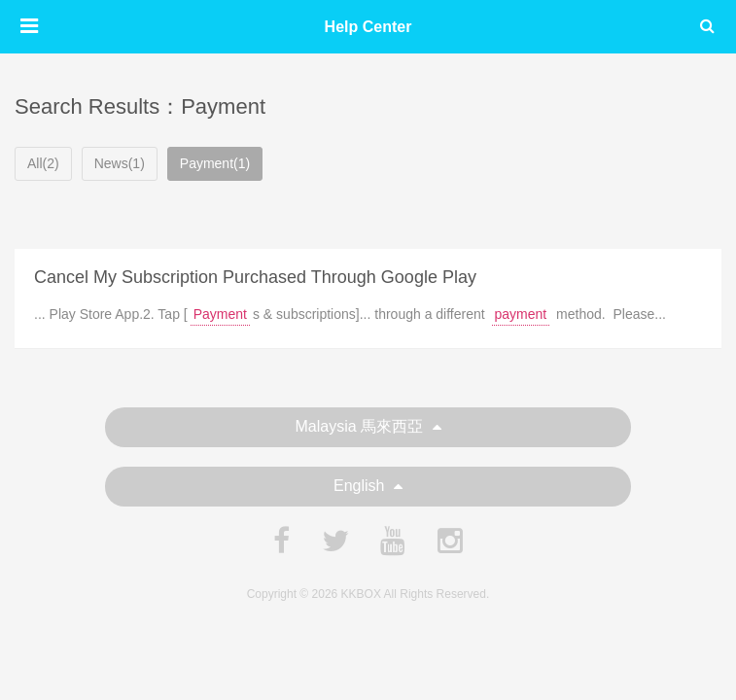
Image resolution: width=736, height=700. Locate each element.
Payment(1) (215, 163)
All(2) (43, 163)
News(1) (120, 163)
